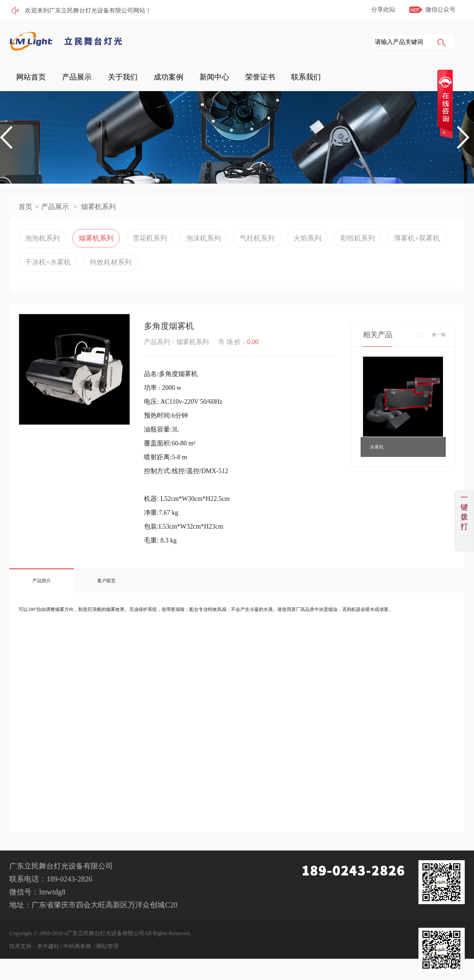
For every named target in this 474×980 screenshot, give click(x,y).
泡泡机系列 (42, 247)
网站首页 (152, 78)
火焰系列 (307, 247)
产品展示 (187, 78)
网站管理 (107, 955)
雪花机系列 (150, 247)
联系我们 (363, 78)
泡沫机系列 (203, 247)
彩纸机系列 (358, 247)
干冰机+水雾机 (48, 271)
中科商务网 (77, 955)
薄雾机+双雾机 (417, 247)
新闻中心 (293, 78)
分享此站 (383, 9)
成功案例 (258, 78)
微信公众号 (440, 9)
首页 (25, 215)
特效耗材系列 (111, 271)
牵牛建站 (48, 955)
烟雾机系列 (98, 215)
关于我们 (223, 78)
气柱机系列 (257, 247)
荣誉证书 (328, 78)
